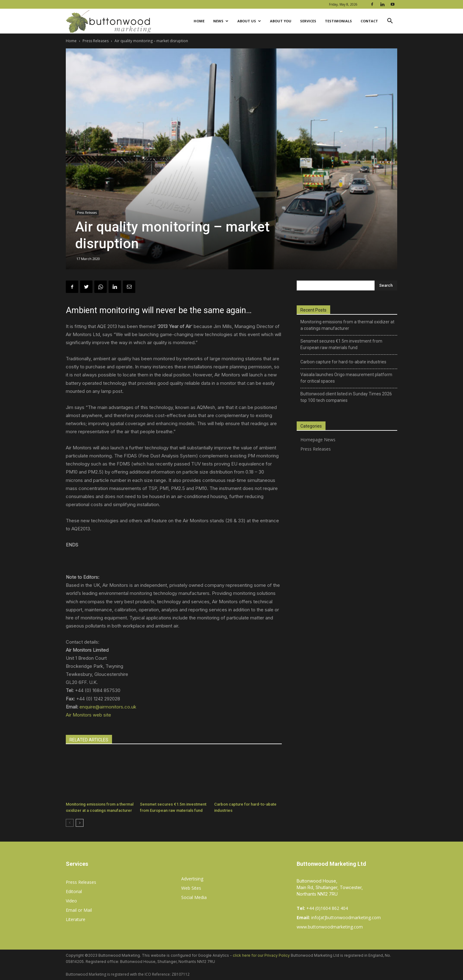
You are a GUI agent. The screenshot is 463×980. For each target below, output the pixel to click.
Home (199, 21)
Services (308, 21)
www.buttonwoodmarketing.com (330, 927)
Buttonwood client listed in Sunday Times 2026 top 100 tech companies (346, 397)
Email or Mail (79, 910)
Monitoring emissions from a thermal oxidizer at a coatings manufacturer (347, 325)
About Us (249, 21)
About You (281, 21)
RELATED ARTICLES (89, 740)
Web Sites (191, 888)
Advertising (192, 879)
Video (71, 901)
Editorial (74, 891)
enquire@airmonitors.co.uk (108, 707)
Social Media (194, 897)
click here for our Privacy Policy (261, 955)
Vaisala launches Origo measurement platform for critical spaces (346, 378)
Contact (369, 21)
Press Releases (96, 41)
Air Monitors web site (88, 715)
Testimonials (338, 21)
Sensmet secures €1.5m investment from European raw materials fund (341, 344)
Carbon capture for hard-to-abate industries (343, 362)
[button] (390, 22)
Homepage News (318, 440)
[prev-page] (70, 823)
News (221, 21)
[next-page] (80, 823)
